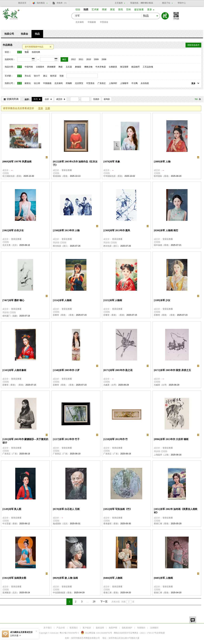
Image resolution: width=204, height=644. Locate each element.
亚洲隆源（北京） (11, 593)
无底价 (96, 99)
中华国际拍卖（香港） (114, 176)
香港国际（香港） (61, 176)
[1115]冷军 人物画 (113, 300)
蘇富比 (28, 83)
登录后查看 (67, 170)
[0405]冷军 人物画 (163, 578)
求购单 (62, 3)
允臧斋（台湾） (111, 385)
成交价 (59, 99)
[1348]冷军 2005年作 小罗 (66, 370)
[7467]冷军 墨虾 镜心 (13, 300)
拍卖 (86, 10)
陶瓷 (61, 67)
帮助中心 (182, 3)
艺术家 (95, 10)
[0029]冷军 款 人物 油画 (65, 578)
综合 (78, 10)
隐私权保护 (127, 628)
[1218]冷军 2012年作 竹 (116, 439)
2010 (89, 59)
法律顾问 (154, 628)
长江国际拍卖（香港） (13, 176)
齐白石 (28, 76)
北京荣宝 (79, 83)
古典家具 (113, 67)
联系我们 (74, 628)
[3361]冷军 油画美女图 (14, 578)
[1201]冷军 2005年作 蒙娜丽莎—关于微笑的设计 (25, 441)
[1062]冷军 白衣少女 (13, 230)
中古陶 (135, 83)
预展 (27, 52)
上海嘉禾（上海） (162, 455)
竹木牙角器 (101, 67)
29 (94, 602)
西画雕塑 (51, 67)
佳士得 (37, 83)
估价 (47, 99)
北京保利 (80, 22)
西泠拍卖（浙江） (61, 246)
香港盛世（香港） (112, 524)
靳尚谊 (53, 76)
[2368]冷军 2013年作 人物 (66, 230)
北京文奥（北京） (11, 245)
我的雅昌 (41, 3)
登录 (41, 108)
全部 (20, 52)
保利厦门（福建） (11, 316)
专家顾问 (141, 628)
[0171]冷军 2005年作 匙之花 (118, 370)
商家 (104, 10)
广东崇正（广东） (11, 454)
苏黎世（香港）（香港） (64, 315)
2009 (96, 59)
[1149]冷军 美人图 (12, 509)
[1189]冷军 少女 (162, 300)
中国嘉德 (92, 22)
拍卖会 (24, 34)
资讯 (120, 10)
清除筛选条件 (193, 45)
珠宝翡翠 (124, 67)
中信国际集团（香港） (63, 593)
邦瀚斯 (69, 83)
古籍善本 (40, 67)
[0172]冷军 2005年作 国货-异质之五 (172, 370)
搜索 (165, 16)
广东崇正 (102, 83)
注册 (48, 108)
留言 (193, 620)
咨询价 (107, 99)
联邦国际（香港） (162, 176)
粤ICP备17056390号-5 (69, 633)
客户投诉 (87, 628)
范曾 (62, 76)
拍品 (37, 34)
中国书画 (29, 67)
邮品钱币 (136, 67)
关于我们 (48, 628)
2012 (73, 59)
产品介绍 (61, 628)
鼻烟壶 (78, 67)
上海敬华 (124, 83)
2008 (104, 59)
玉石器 (69, 67)
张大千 (37, 76)
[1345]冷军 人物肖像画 (14, 370)
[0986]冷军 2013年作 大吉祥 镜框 (171, 439)
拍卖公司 (9, 34)
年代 (36, 99)
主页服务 (119, 3)
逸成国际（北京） (61, 524)
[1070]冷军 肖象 (112, 162)
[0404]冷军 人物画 (113, 578)
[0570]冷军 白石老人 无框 (66, 509)
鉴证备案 (139, 10)
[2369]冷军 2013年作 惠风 (117, 230)
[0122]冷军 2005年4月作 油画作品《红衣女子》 (75, 163)
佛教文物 (88, 67)
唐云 (45, 76)
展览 (112, 10)
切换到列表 (13, 99)
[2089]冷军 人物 (162, 162)
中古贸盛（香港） (11, 524)
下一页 (104, 602)
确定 (64, 59)
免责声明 (113, 628)
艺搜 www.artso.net (11, 16)
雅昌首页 (22, 3)
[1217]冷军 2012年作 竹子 (66, 439)
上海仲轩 (113, 83)
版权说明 (100, 628)
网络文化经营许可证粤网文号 (135, 633)
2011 (81, 59)
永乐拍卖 (145, 83)
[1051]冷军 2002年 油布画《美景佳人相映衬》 (176, 511)
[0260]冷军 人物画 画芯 (166, 230)
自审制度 (161, 633)
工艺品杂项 (148, 67)
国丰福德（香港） (162, 245)
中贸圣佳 (104, 22)
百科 (129, 10)
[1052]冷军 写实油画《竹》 (118, 509)
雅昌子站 (166, 3)
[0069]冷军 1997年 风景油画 (17, 162)
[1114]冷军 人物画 (62, 300)
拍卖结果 (36, 52)
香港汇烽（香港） (162, 524)
